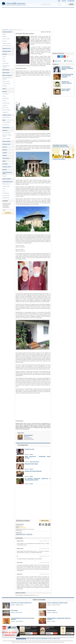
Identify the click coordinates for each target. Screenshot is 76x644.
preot (30, 147)
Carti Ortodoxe (6, 128)
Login (59, 1)
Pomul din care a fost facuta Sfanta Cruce (21, 603)
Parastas (30, 642)
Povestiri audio (6, 193)
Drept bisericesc (6, 103)
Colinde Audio (6, 63)
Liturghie (5, 153)
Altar (44, 72)
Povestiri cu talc (6, 144)
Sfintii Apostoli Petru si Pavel (60, 641)
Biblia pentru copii (6, 184)
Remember (5, 164)
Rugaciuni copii (6, 198)
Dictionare (5, 130)
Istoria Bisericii (6, 98)
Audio (17, 642)
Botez (26, 642)
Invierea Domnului (19, 621)
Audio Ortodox (6, 158)
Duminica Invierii (51, 611)
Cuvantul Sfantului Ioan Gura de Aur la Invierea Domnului (23, 619)
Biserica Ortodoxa (6, 110)
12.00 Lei (28, 633)
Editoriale (5, 150)
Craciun (4, 56)
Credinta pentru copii (8, 182)
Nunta (23, 642)
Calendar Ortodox (7, 51)
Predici (18, 641)
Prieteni (54, 147)
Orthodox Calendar (60, 642)
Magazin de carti (6, 48)
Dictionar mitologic (7, 133)
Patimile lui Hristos (20, 605)
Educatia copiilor (6, 186)
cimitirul (32, 40)
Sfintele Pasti (55, 613)
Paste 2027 (5, 641)
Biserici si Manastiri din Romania (8, 78)
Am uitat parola (71, 1)
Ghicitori (4, 189)
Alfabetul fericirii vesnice (50, 628)
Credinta (5, 155)
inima (18, 191)
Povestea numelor (7, 167)
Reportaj (5, 170)
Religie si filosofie (6, 117)
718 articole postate (28, 438)
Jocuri (4, 191)
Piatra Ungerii (14, 611)
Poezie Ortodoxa (6, 141)
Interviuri (5, 147)
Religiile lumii (5, 112)
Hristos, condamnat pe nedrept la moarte (57, 603)
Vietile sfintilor (6, 70)
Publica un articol (45, 520)
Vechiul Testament (7, 122)
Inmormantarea (45, 642)
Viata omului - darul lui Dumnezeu (31, 628)
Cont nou (64, 1)
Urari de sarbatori (7, 179)
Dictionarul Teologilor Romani (7, 136)
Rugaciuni (5, 36)
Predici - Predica (6, 39)
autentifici (37, 595)
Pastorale (5, 41)
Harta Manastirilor (6, 84)
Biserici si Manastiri (7, 75)
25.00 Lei (49, 633)
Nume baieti (54, 642)
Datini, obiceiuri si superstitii (6, 66)
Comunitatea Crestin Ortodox (60, 145)
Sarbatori (5, 54)
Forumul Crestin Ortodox (59, 159)
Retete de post (6, 73)
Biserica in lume (6, 81)
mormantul (45, 300)
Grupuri (67, 147)
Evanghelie (47, 378)
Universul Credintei (7, 32)
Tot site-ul (59, 4)
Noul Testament (6, 125)
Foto (20, 642)
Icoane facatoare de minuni (7, 173)
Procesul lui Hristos (56, 605)
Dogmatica (5, 105)
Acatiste (4, 34)
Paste (4, 59)
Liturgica (4, 101)
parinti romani (29, 534)
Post (40, 642)
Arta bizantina (6, 94)
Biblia (4, 120)
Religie (4, 161)
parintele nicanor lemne (21, 534)
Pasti (33, 360)
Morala (4, 96)
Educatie (5, 92)
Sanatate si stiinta (7, 115)
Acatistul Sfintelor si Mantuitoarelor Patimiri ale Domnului (59, 619)
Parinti (11, 30)
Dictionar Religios (6, 139)
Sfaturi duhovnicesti (34, 462)
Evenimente (62, 147)
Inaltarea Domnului (50, 641)
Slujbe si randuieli (6, 43)
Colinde (4, 61)
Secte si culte (6, 108)
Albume (58, 147)
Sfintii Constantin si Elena (40, 641)
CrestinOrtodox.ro (5, 30)
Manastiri (36, 642)
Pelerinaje (5, 86)
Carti (33, 642)
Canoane (5, 176)
